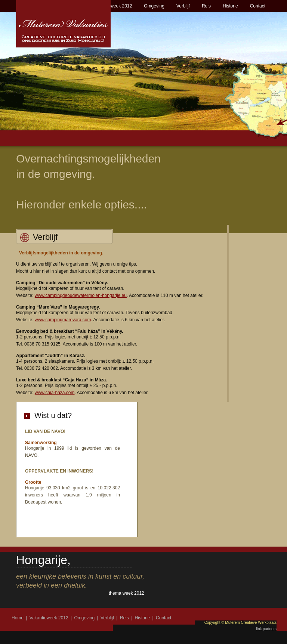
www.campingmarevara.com (63, 320)
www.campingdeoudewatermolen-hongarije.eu (81, 295)
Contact (258, 6)
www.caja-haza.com (55, 393)
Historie (230, 6)
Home (18, 618)
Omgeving (154, 6)
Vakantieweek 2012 (112, 6)
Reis (206, 6)
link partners (266, 629)
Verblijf (183, 6)
